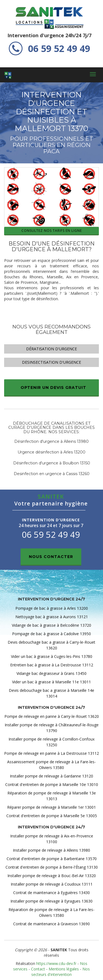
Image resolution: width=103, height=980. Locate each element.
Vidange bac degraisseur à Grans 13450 (51, 673)
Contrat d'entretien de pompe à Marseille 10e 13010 (52, 784)
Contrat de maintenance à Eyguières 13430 (51, 893)
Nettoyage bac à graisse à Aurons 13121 (52, 617)
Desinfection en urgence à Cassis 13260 (52, 474)
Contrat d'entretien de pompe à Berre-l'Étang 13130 (52, 867)
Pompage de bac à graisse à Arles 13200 (52, 608)
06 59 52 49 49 (49, 48)
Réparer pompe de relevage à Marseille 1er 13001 (51, 807)
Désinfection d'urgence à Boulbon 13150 (52, 463)
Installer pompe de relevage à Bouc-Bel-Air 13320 (52, 876)
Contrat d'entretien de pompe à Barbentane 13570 (52, 859)
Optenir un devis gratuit (53, 388)
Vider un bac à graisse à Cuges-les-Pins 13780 (52, 656)
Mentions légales (64, 969)
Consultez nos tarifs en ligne (52, 231)
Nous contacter (51, 557)
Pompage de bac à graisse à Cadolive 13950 (51, 634)
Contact (38, 969)
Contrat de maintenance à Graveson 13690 (51, 924)
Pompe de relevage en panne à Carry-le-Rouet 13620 (52, 716)
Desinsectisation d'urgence (51, 362)
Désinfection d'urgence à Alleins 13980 (51, 441)
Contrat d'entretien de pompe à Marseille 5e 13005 (52, 816)
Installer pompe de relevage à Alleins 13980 (51, 850)
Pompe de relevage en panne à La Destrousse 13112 (51, 753)
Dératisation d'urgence (51, 349)
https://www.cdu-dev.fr (56, 963)
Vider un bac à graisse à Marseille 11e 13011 (51, 682)
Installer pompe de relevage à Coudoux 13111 (52, 884)
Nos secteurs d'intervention (61, 972)
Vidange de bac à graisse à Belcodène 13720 (51, 625)
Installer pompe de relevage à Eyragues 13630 (51, 901)
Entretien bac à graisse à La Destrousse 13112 (52, 665)
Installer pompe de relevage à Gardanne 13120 (51, 776)
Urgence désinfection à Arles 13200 (51, 452)
